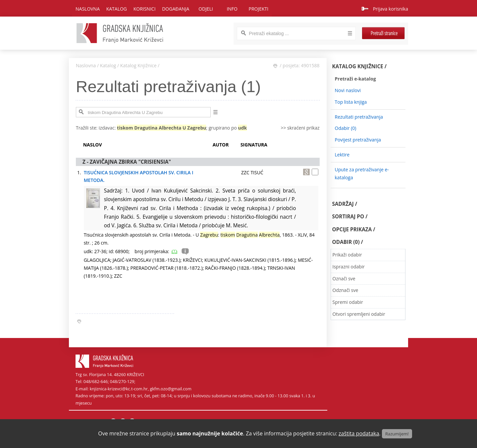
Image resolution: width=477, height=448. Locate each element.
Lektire (342, 155)
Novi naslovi (348, 90)
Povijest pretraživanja (358, 140)
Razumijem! (397, 434)
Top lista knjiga (351, 102)
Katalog (108, 65)
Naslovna (88, 9)
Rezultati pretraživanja (359, 117)
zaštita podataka (359, 433)
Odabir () (346, 128)
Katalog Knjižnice (138, 65)
